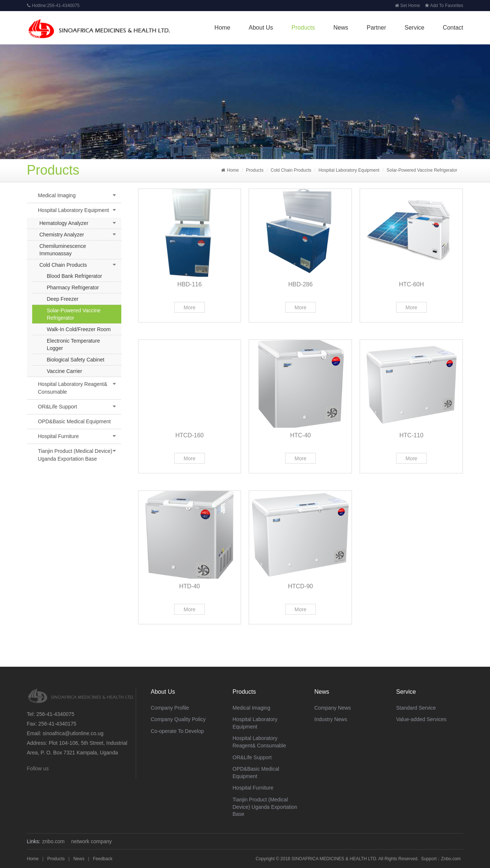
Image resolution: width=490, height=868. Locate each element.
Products (303, 28)
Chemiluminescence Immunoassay (63, 250)
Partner (376, 28)
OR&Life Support (58, 407)
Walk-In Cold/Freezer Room (79, 329)
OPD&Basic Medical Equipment (75, 421)
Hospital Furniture (59, 436)
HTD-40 (189, 586)
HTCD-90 (301, 586)
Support (429, 859)
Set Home (407, 6)
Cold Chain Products (291, 170)
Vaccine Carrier (65, 371)
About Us (261, 28)
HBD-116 (190, 284)
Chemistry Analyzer (62, 235)
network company (92, 841)
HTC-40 (300, 435)
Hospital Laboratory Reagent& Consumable (73, 388)
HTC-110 (411, 435)
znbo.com (53, 841)
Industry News (331, 719)
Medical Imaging (57, 195)
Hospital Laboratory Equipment (349, 170)
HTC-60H (412, 284)
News (341, 28)
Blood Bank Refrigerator (75, 276)
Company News (333, 708)
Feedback (103, 859)
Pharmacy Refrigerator (73, 287)
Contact (453, 28)
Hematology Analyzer (64, 223)
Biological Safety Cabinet (76, 360)
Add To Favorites (444, 6)
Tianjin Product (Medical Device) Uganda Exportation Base (75, 455)
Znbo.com (451, 859)
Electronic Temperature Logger (74, 344)
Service (414, 28)
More (190, 307)
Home (222, 28)
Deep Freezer (63, 299)
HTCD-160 (189, 435)
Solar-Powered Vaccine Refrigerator (422, 170)
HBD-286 (301, 284)
